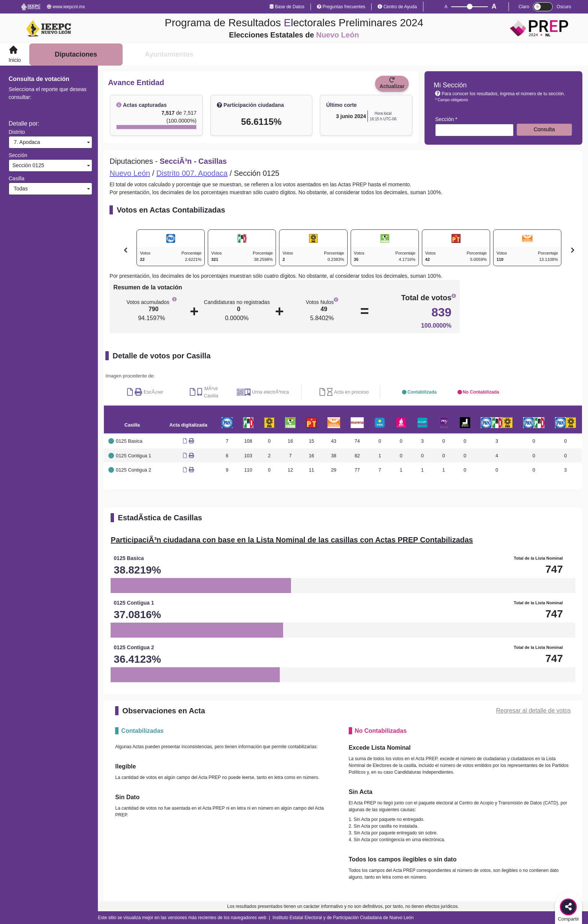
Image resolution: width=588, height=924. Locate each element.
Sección (18, 155)
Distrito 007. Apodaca (192, 173)
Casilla (16, 178)
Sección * (446, 119)
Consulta (544, 129)
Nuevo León (130, 173)
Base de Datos (287, 7)
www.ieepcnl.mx (66, 7)
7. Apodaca (25, 142)
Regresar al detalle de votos (533, 711)
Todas (19, 189)
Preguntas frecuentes (341, 7)
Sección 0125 (28, 165)
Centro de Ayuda (397, 7)
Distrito (17, 132)
